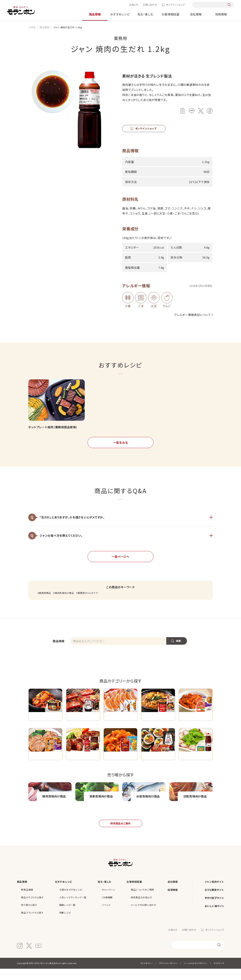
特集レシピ (65, 924)
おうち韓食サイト (214, 901)
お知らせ (134, 5)
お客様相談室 (171, 14)
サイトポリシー (147, 974)
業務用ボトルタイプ (88, 593)
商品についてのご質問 (143, 901)
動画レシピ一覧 (67, 916)
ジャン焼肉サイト (214, 893)
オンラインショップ (175, 5)
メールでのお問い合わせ (144, 916)
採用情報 (221, 14)
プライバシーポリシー (169, 974)
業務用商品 (45, 593)
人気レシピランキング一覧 (73, 909)
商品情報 (95, 14)
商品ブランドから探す (32, 924)
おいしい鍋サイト (214, 917)
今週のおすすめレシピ (71, 901)
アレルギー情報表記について (191, 315)
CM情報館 (107, 909)
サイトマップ (219, 974)
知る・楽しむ (145, 14)
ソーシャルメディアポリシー (196, 974)
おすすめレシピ (120, 14)
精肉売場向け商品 (64, 593)
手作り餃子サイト (214, 909)
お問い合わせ (150, 5)
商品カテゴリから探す (32, 909)
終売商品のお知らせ (141, 909)
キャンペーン (109, 901)
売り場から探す (29, 916)
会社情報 (196, 14)
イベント (106, 916)
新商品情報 (27, 901)
